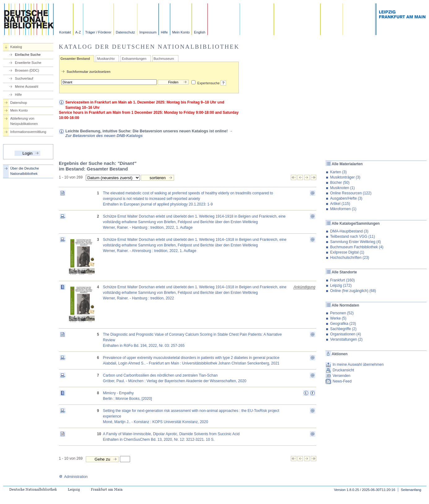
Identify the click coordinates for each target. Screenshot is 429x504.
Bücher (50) (340, 183)
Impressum (148, 32)
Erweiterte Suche (28, 63)
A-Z (78, 32)
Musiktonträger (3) (345, 177)
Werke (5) (338, 318)
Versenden (341, 376)
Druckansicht (343, 370)
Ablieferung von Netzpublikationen (24, 121)
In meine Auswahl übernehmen (358, 365)
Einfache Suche (28, 55)
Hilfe (164, 32)
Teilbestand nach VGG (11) (353, 237)
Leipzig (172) (341, 285)
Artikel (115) (340, 204)
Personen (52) (342, 313)
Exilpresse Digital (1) (347, 252)
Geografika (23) (343, 324)
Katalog (16, 47)
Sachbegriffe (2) (343, 329)
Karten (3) (338, 172)
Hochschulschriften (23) (350, 258)
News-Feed (342, 381)
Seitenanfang (411, 490)
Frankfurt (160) (342, 280)
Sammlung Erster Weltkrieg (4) (356, 242)
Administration (73, 477)
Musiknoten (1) (342, 188)
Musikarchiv (106, 59)
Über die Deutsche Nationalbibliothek (25, 171)
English (200, 32)
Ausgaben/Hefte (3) (346, 198)
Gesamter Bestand (75, 59)
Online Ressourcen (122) (351, 193)
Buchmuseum (164, 59)
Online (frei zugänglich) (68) (353, 291)
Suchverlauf (24, 78)
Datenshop (19, 103)
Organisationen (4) (346, 334)
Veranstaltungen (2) (346, 339)
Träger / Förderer (98, 32)
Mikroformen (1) (343, 209)
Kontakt (65, 32)
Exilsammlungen (134, 59)
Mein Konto (181, 32)
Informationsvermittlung (28, 132)
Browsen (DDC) (27, 70)
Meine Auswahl (26, 86)
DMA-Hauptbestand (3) (349, 231)
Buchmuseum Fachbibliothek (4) (357, 247)
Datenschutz (125, 32)
